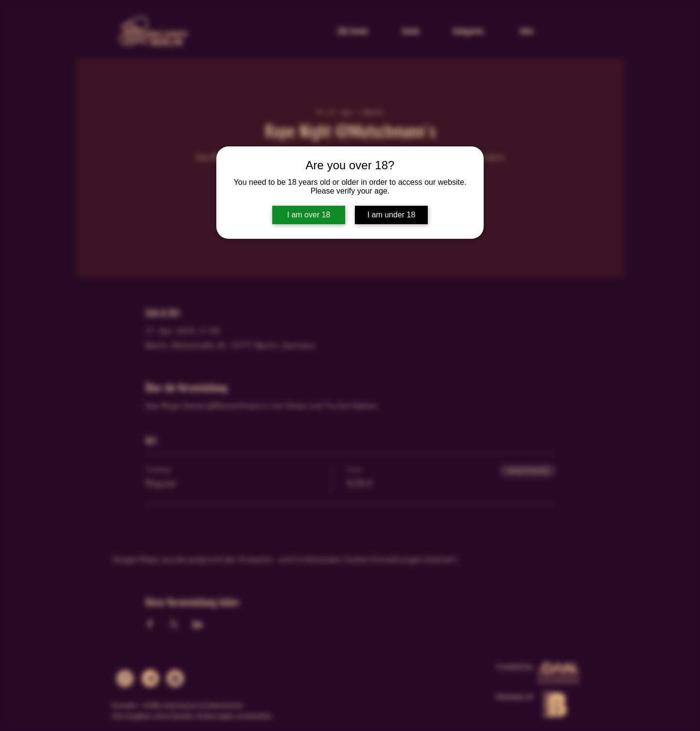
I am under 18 (392, 215)
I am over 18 (309, 215)
